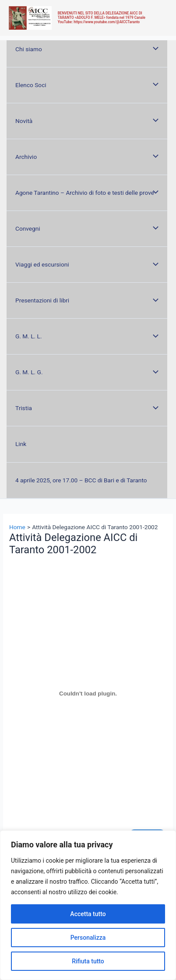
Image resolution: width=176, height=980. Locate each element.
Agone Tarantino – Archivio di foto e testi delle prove (85, 193)
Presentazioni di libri (42, 300)
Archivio (26, 157)
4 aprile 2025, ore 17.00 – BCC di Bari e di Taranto (81, 480)
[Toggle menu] (154, 49)
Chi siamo (29, 49)
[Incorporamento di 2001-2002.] (88, 694)
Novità (24, 121)
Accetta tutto (88, 914)
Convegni (28, 228)
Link (21, 444)
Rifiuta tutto (88, 961)
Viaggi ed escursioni (42, 264)
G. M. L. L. (29, 336)
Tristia (24, 408)
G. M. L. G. (29, 372)
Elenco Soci (31, 85)
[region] (88, 905)
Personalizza (88, 938)
